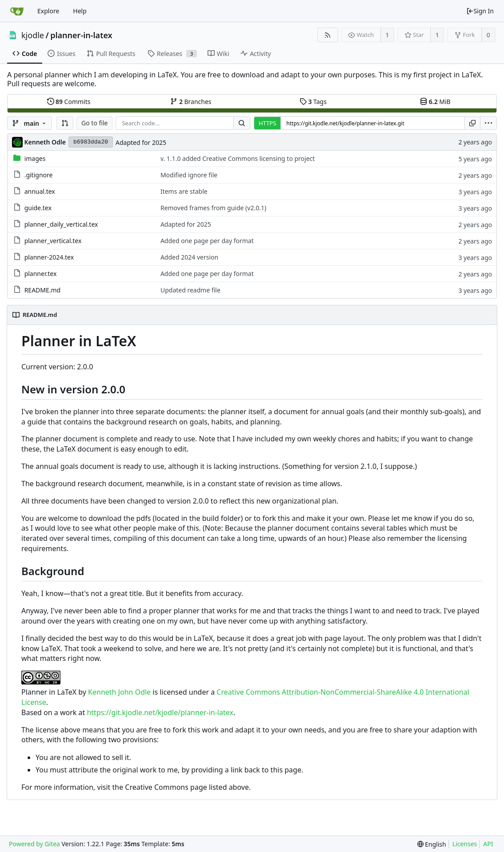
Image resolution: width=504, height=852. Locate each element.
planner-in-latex (81, 35)
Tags (313, 102)
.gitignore (39, 175)
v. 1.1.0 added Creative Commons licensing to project (238, 158)
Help (80, 11)
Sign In (480, 11)
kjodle (33, 35)
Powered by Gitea (34, 844)
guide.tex (38, 208)
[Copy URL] (472, 123)
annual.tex (40, 191)
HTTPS (267, 123)
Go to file (94, 123)
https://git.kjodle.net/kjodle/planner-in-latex (160, 712)
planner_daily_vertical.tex (61, 224)
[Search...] (242, 123)
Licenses (465, 844)
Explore (48, 11)
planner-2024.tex (49, 257)
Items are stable (184, 191)
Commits (69, 102)
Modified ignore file (189, 175)
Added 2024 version (189, 257)
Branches (191, 102)
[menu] (488, 123)
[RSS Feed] (328, 35)
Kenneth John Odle (119, 692)
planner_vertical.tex (53, 241)
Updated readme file (190, 290)
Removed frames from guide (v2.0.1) (213, 208)
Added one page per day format (207, 241)
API (488, 844)
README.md (43, 290)
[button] (65, 123)
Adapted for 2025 (141, 142)
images (35, 158)
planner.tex (41, 274)
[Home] (17, 11)
